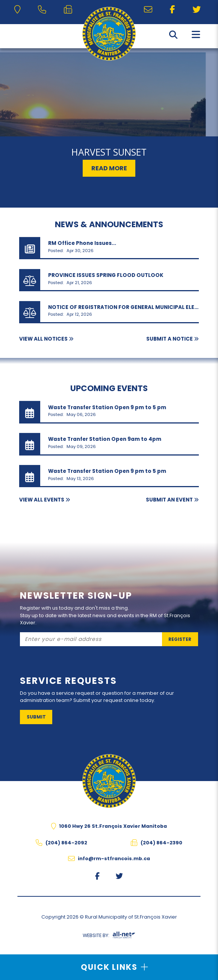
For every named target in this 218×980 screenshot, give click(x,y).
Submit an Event (169, 500)
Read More (109, 168)
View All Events (42, 500)
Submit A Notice (170, 339)
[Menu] (196, 34)
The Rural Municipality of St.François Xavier (109, 34)
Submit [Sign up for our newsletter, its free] (36, 717)
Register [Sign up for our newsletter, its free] (180, 639)
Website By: (109, 937)
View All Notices (43, 339)
